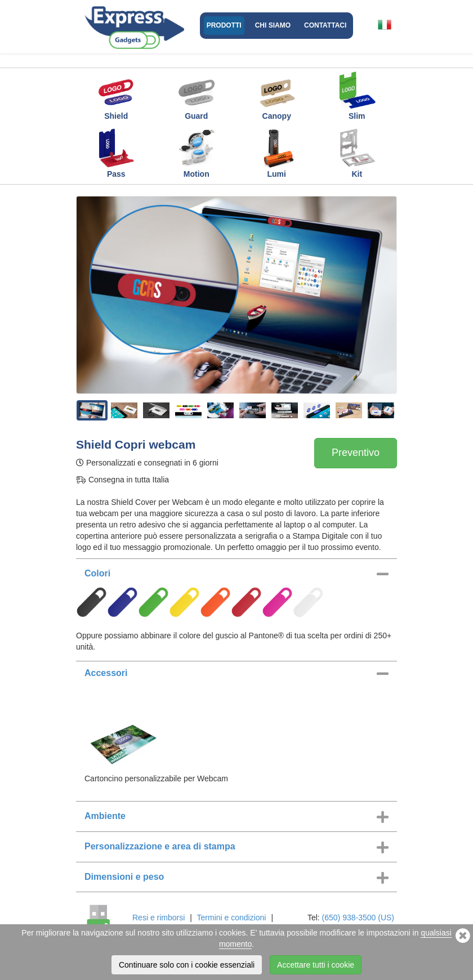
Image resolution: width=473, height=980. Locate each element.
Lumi (276, 153)
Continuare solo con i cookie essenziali (187, 965)
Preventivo (356, 453)
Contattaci (325, 25)
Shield (116, 95)
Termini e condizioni (232, 918)
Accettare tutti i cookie (316, 965)
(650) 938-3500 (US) (358, 918)
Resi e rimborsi (159, 918)
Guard (197, 95)
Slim (357, 95)
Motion (197, 153)
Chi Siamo (273, 25)
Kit (357, 153)
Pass (116, 153)
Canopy (276, 95)
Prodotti (224, 25)
